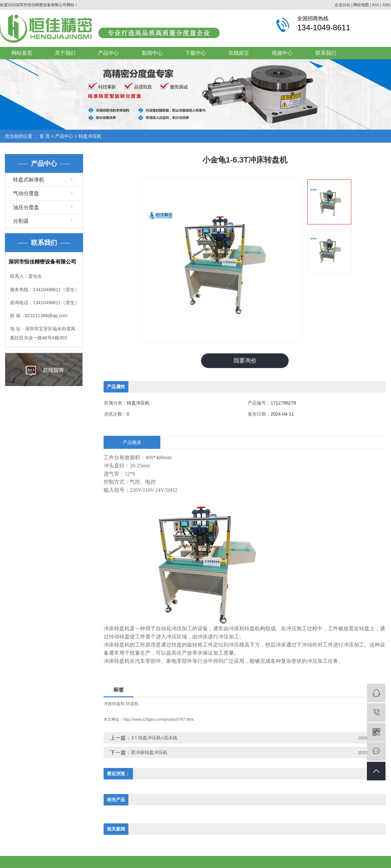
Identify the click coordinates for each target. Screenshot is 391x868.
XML (387, 5)
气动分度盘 (26, 193)
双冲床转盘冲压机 (149, 752)
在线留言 (239, 53)
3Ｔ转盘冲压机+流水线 (154, 738)
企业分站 (342, 5)
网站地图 (361, 5)
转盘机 (132, 703)
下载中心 (195, 53)
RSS (376, 5)
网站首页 (22, 53)
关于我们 (65, 53)
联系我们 (326, 53)
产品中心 (109, 53)
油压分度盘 (26, 207)
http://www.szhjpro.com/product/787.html (158, 719)
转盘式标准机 (29, 180)
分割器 (21, 221)
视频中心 (282, 53)
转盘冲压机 (90, 136)
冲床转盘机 (114, 703)
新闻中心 (152, 53)
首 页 (45, 136)
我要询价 (245, 361)
